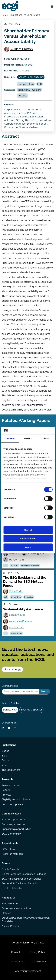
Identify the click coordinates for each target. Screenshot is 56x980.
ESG (39, 84)
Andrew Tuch (17, 628)
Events (6, 863)
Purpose (22, 96)
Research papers (11, 785)
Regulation (29, 597)
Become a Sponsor (31, 710)
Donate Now (10, 710)
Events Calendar (11, 869)
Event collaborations (13, 888)
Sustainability (16, 633)
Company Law (26, 84)
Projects (6, 795)
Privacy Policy (37, 952)
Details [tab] (28, 438)
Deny (28, 547)
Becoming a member (14, 824)
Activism (14, 565)
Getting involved (11, 814)
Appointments (10, 843)
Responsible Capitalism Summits (20, 883)
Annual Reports (10, 926)
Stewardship (16, 597)
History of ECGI (10, 904)
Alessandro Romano (20, 621)
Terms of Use (18, 962)
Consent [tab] (10, 438)
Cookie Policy (38, 962)
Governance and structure (16, 908)
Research (7, 779)
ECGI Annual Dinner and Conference (22, 879)
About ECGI (8, 898)
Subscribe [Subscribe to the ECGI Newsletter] (12, 669)
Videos (6, 765)
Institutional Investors (29, 90)
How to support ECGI (14, 820)
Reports (6, 790)
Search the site (10, 686)
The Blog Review (11, 770)
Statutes (6, 913)
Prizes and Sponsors (13, 804)
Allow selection (28, 539)
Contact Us (17, 952)
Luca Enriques (17, 615)
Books (5, 760)
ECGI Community (11, 834)
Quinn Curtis (16, 591)
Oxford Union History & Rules (28, 943)
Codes (5, 751)
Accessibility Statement (28, 971)
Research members (13, 854)
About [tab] (46, 438)
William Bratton (22, 49)
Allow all (28, 530)
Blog (4, 756)
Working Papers (32, 15)
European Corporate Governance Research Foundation (26, 920)
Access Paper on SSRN (31, 77)
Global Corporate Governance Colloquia (24, 874)
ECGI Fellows (9, 849)
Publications (16, 15)
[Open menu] (52, 7)
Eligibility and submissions (16, 799)
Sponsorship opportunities (16, 829)
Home (5, 15)
